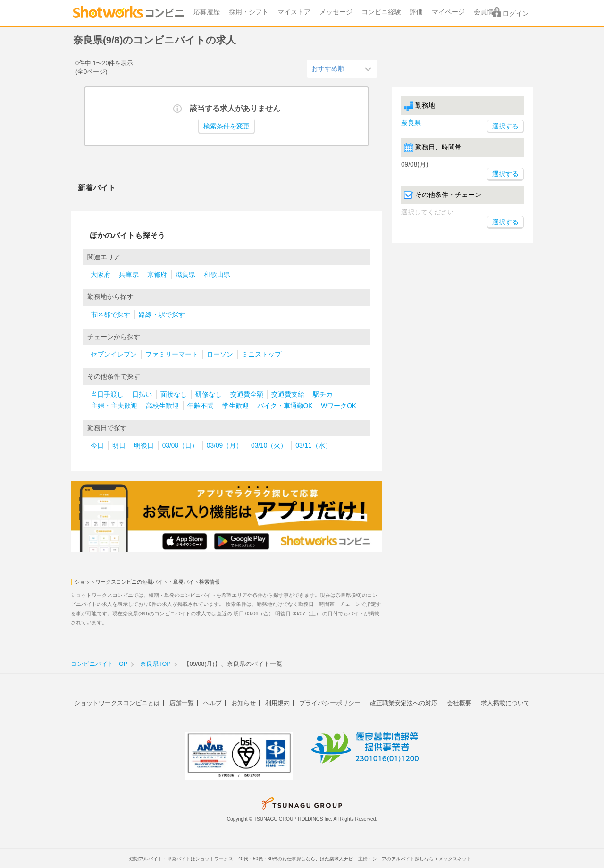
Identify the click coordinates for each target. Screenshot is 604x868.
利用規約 (277, 703)
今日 (97, 446)
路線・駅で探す (162, 315)
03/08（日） (180, 446)
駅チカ (323, 395)
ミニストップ (261, 354)
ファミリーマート (172, 354)
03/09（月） (225, 446)
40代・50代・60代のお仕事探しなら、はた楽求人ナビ (296, 859)
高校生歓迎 (162, 406)
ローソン (220, 354)
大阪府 (101, 275)
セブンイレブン (114, 354)
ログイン (516, 13)
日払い (142, 395)
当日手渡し (107, 395)
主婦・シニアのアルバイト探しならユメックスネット (415, 859)
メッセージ (336, 12)
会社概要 (459, 703)
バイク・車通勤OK (285, 406)
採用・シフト (249, 12)
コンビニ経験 (381, 12)
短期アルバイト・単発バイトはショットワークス (181, 859)
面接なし (174, 395)
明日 (119, 446)
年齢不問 (201, 406)
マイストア (294, 12)
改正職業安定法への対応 (404, 703)
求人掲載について (505, 703)
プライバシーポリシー (330, 703)
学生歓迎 (235, 406)
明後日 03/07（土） (298, 613)
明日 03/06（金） (254, 613)
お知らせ (243, 703)
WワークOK (339, 406)
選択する (505, 174)
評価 (416, 12)
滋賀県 (185, 275)
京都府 (157, 275)
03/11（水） (313, 446)
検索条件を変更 (226, 126)
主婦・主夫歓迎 (114, 406)
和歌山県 (217, 275)
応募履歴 (207, 12)
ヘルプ (213, 703)
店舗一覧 (182, 703)
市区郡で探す (110, 315)
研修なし (209, 395)
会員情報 (487, 12)
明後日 (144, 446)
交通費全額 (247, 395)
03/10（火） (269, 446)
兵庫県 (129, 275)
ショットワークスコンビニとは (117, 703)
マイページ (448, 12)
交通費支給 (288, 395)
